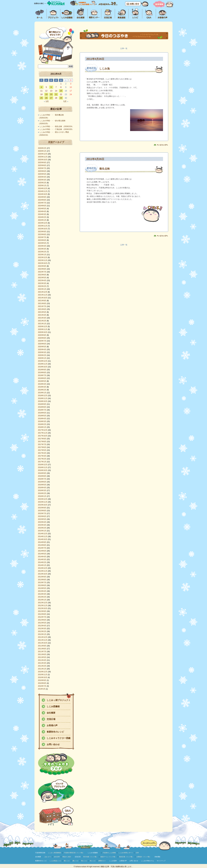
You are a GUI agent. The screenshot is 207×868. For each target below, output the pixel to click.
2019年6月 (42, 378)
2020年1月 (42, 358)
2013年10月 (43, 574)
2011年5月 (42, 657)
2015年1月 (42, 531)
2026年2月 (42, 148)
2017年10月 (43, 436)
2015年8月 (42, 511)
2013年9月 (42, 577)
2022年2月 (42, 286)
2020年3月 (42, 352)
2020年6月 (42, 344)
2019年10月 (43, 367)
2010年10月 (43, 677)
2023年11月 (43, 226)
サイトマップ (161, 861)
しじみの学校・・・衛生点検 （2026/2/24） (57, 126)
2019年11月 (43, 364)
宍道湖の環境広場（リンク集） (74, 853)
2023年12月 (43, 223)
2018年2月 (42, 424)
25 (41, 98)
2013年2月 (42, 597)
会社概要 (51, 713)
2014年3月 (42, 559)
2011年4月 (42, 660)
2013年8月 (42, 580)
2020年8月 (42, 338)
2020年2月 (42, 355)
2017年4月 (42, 453)
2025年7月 (42, 168)
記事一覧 (124, 48)
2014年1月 (42, 565)
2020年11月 (43, 329)
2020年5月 (42, 347)
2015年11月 (43, 502)
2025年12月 (43, 154)
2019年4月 (42, 384)
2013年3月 (42, 594)
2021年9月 (42, 301)
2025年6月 (42, 171)
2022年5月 (42, 278)
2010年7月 (42, 686)
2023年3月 (42, 249)
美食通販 (157, 857)
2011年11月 (43, 640)
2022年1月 (42, 289)
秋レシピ (84, 861)
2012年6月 (42, 620)
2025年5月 (42, 174)
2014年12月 (43, 534)
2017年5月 (42, 450)
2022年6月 (42, 275)
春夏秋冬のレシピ (55, 732)
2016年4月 (42, 488)
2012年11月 (43, 606)
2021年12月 (43, 292)
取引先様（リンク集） (91, 857)
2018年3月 (42, 421)
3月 (46, 101)
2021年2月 (42, 321)
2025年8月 (42, 165)
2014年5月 (42, 554)
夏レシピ (75, 861)
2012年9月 (42, 611)
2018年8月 (42, 407)
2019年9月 (42, 370)
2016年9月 (42, 473)
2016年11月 (43, 467)
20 (51, 94)
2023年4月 (42, 246)
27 (51, 98)
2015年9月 (42, 508)
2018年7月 (42, 410)
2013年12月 (43, 568)
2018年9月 (42, 404)
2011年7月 (42, 652)
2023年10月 (43, 229)
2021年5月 (42, 312)
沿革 (137, 853)
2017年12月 (43, 430)
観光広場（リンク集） (126, 857)
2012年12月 (43, 603)
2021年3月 (42, 318)
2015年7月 (42, 513)
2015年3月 (42, 525)
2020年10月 (43, 332)
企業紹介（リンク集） (144, 857)
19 (46, 94)
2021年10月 (43, 298)
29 (61, 98)
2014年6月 (42, 551)
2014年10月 (43, 539)
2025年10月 (43, 160)
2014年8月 (42, 545)
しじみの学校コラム (147, 861)
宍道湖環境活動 (40, 853)
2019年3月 (42, 387)
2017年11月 (43, 433)
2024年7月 (42, 203)
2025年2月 (42, 183)
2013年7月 (42, 583)
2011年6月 (42, 654)
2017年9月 (42, 439)
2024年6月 (42, 206)
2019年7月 (42, 375)
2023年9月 (42, 232)
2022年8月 (42, 269)
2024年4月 (42, 211)
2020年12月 (43, 326)
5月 (66, 101)
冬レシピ (93, 861)
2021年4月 (42, 315)
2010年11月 (43, 675)
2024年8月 (42, 200)
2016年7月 (42, 479)
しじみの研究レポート (126, 853)
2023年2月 (42, 252)
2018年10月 (43, 401)
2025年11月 (43, 157)
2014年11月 (43, 536)
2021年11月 (43, 295)
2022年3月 (42, 283)
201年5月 (42, 689)
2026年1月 (42, 151)
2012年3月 (42, 629)
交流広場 (51, 719)
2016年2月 (42, 493)
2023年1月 (42, 255)
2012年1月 (42, 634)
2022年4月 (42, 280)
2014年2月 (42, 562)
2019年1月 (42, 393)
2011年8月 (42, 649)
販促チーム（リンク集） (109, 857)
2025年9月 (42, 163)
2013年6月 (42, 585)
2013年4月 (42, 591)
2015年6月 (42, 516)
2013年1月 (42, 600)
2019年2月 (42, 390)
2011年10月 (43, 643)
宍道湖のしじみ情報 (109, 853)
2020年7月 (42, 341)
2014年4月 (42, 557)
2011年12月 (43, 637)
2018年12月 (43, 396)
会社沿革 (57, 857)
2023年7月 (42, 237)
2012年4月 (42, 626)
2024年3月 (42, 214)
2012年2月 (42, 631)
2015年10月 (43, 505)
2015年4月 (42, 522)
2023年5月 (42, 243)
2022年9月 (42, 266)
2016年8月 (42, 476)
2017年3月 (42, 456)
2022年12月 (43, 257)
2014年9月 (42, 542)
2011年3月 (42, 663)
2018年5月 (42, 416)
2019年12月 (43, 361)
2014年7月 (42, 548)
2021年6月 (42, 309)
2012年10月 (43, 608)
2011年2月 (42, 666)
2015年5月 (42, 519)
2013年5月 (42, 588)
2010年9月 (42, 680)
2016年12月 (43, 465)
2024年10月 (43, 194)
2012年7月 (42, 617)
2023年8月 (42, 234)
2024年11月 (43, 191)
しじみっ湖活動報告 (55, 853)
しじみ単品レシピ (55, 861)
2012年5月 (42, 623)
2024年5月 (42, 209)
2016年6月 (42, 482)
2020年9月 (42, 335)
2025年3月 (42, 180)
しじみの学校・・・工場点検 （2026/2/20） (57, 129)
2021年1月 (42, 324)
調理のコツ (102, 861)
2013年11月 (43, 571)
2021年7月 (42, 306)
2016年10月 (43, 470)
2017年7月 (42, 444)
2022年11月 (43, 260)
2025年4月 (42, 177)
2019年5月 (42, 381)
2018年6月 (42, 413)
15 (61, 91)
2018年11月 (43, 398)
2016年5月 (42, 485)
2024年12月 (43, 188)
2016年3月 (42, 490)
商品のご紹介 (67, 857)
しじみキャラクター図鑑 (59, 738)
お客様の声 (52, 725)
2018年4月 (42, 419)
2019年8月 (42, 373)
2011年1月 (42, 669)
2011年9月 (42, 646)
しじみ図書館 (53, 706)
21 (56, 94)
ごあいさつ (47, 857)
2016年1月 (42, 496)
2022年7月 (42, 272)
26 (46, 98)
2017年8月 (42, 442)
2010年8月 (42, 683)
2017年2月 (42, 459)
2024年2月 (42, 217)
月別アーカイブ (56, 142)
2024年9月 (42, 197)
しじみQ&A (113, 861)
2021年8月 (42, 303)
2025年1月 (42, 186)
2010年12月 (43, 672)
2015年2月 (42, 528)
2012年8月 (42, 614)
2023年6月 (42, 240)
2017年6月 (42, 447)
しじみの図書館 (93, 853)
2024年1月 (42, 220)
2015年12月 (43, 499)
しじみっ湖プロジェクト (59, 700)
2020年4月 (42, 350)
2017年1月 (42, 462)
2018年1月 (42, 427)
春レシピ (67, 861)
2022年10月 (43, 263)
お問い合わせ (53, 744)
